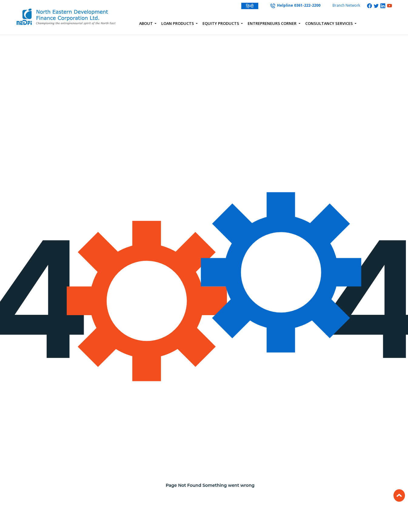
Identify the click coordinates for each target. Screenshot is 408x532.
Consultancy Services (329, 23)
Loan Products (178, 23)
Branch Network (346, 5)
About (146, 23)
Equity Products (221, 23)
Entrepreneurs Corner (273, 23)
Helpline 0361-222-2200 (295, 5)
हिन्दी (250, 6)
